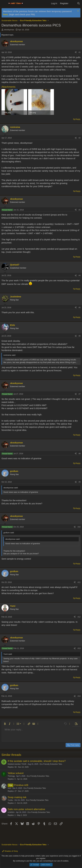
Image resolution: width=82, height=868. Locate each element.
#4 (80, 275)
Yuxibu (10, 800)
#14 (79, 696)
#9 (80, 482)
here (5, 14)
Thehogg (11, 776)
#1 (80, 52)
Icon (9, 788)
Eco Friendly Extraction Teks (51, 764)
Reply (78, 119)
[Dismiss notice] (78, 11)
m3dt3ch (11, 812)
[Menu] (4, 3)
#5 (80, 308)
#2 (80, 138)
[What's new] (73, 3)
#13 (79, 648)
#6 (80, 336)
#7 (80, 394)
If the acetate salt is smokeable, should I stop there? (37, 761)
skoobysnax (9, 30)
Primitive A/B (21, 785)
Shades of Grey (10, 851)
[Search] (79, 3)
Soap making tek (17, 797)
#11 (79, 582)
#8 (80, 454)
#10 (79, 527)
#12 (79, 617)
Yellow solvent (16, 773)
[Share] (76, 52)
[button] (5, 724)
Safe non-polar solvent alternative (26, 809)
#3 (80, 210)
